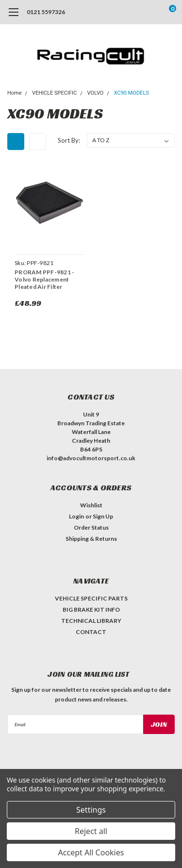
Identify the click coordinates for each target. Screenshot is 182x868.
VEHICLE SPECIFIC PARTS (91, 598)
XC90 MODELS (132, 93)
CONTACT (91, 632)
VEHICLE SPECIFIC (54, 93)
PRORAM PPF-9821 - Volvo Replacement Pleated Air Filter (44, 279)
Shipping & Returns (91, 539)
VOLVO (95, 93)
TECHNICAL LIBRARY (91, 621)
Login (76, 516)
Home (15, 93)
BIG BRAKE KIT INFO (91, 609)
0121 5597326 (46, 12)
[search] (133, 12)
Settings (91, 810)
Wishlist (91, 505)
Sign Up (103, 516)
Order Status (91, 527)
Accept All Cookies (91, 852)
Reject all (91, 831)
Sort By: (69, 140)
